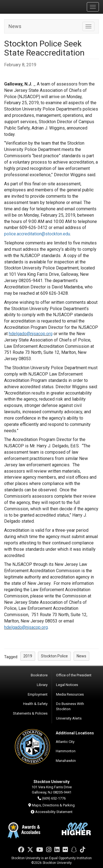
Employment (38, 694)
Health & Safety (35, 704)
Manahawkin (66, 761)
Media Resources (70, 694)
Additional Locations (75, 733)
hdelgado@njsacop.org (31, 334)
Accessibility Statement (54, 812)
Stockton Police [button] (54, 656)
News (15, 26)
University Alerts (69, 718)
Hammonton (66, 751)
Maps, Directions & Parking (53, 805)
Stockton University (30, 7)
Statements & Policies (30, 713)
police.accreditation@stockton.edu (37, 234)
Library (42, 685)
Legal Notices (67, 685)
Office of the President (74, 675)
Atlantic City (65, 742)
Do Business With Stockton (70, 706)
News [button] (81, 656)
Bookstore (39, 675)
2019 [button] (28, 656)
